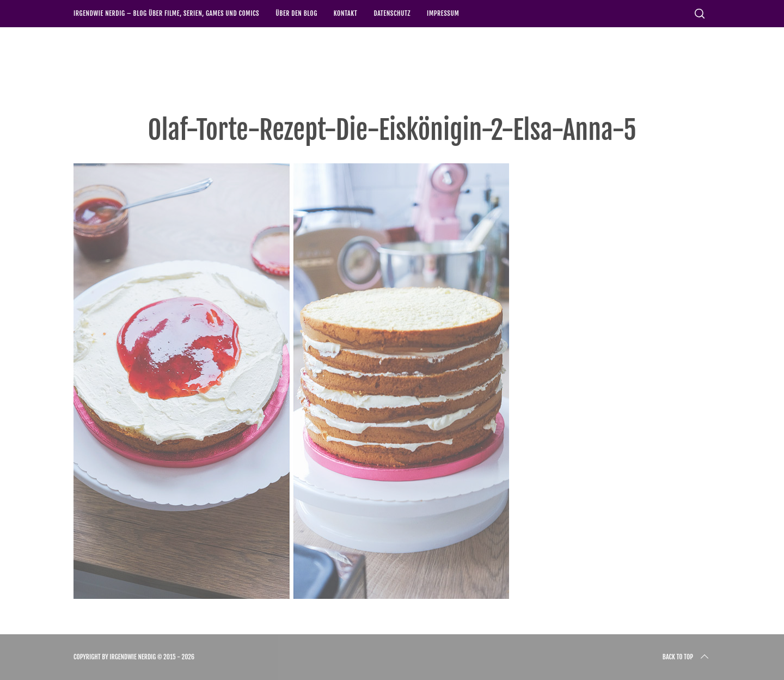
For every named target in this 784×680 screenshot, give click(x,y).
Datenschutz (392, 13)
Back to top (687, 657)
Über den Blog (296, 13)
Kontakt (346, 13)
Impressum (443, 13)
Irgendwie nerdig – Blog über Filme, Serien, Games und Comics (166, 13)
